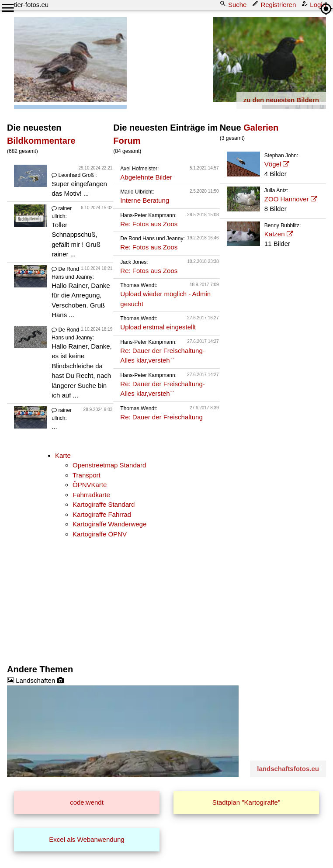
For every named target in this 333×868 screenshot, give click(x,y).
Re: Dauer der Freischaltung (161, 417)
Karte (63, 455)
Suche (234, 4)
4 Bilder (276, 165)
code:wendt (87, 802)
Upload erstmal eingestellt (158, 327)
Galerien (261, 128)
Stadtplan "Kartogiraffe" (246, 802)
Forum (127, 141)
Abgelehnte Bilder (146, 177)
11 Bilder (276, 235)
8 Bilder (276, 200)
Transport (87, 475)
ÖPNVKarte (90, 485)
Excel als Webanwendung (87, 839)
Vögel (273, 164)
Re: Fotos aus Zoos (149, 224)
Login (314, 4)
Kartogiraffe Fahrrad (102, 514)
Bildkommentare (41, 141)
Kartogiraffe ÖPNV (100, 534)
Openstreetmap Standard (109, 465)
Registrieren (275, 4)
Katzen (275, 234)
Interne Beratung (145, 200)
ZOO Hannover (287, 199)
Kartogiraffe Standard (104, 504)
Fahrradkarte (91, 495)
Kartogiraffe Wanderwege (109, 524)
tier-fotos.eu (31, 5)
